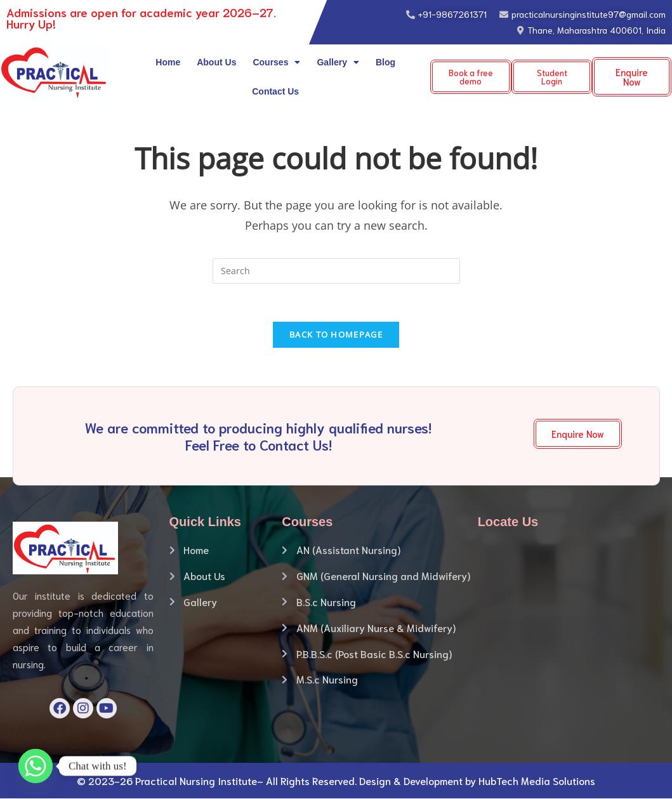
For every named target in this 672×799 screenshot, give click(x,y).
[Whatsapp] (36, 766)
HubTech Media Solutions (537, 781)
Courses (276, 62)
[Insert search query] (336, 271)
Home (168, 62)
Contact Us (275, 91)
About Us (216, 62)
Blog (385, 62)
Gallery (338, 62)
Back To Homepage (336, 335)
